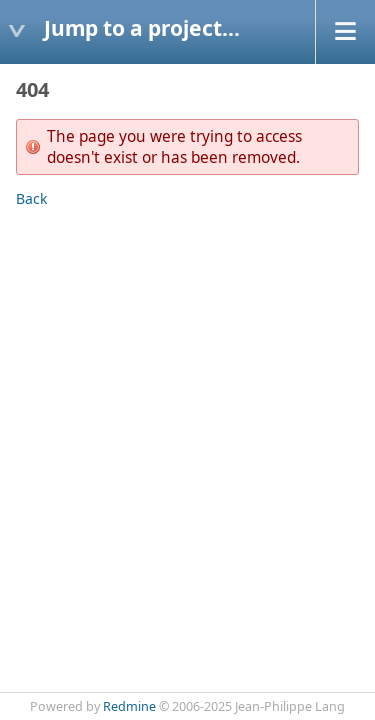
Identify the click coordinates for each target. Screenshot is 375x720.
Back (31, 198)
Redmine (129, 706)
